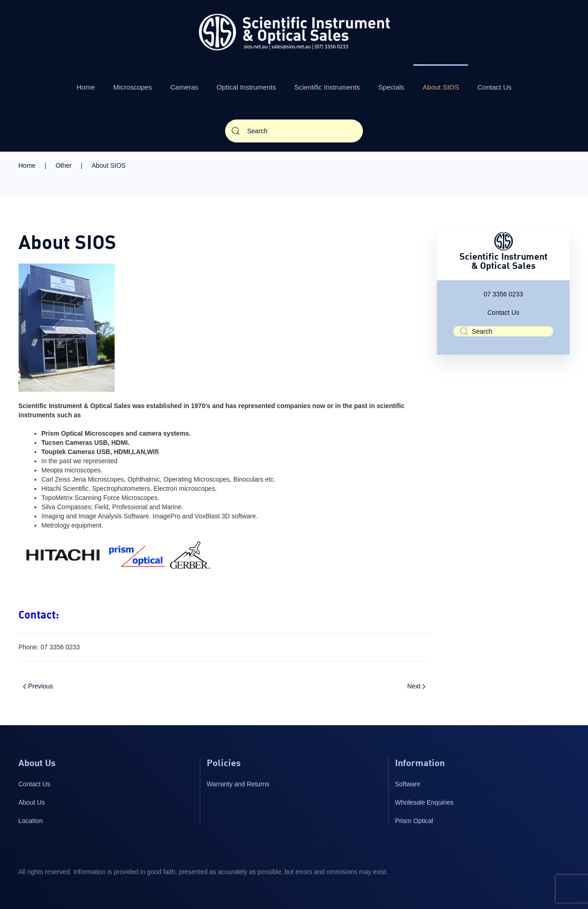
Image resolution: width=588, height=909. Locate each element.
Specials (391, 87)
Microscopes (133, 87)
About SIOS (441, 87)
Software (408, 784)
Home (86, 87)
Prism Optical (414, 821)
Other (64, 165)
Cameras (184, 87)
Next (417, 686)
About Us (32, 802)
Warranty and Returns (238, 784)
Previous (38, 686)
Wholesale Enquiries (424, 802)
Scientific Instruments (327, 87)
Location (31, 821)
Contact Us (494, 87)
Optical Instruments (246, 87)
